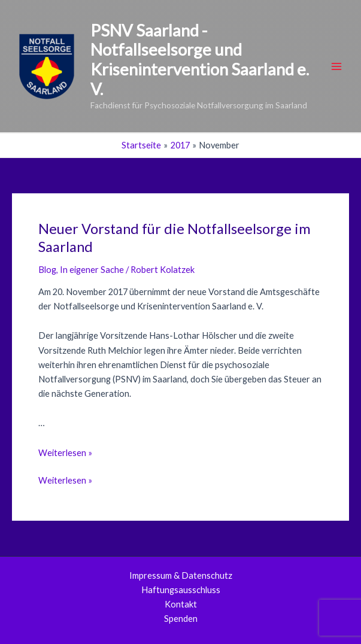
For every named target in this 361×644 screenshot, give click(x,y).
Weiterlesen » (65, 453)
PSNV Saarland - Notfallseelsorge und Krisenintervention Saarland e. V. (200, 60)
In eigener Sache (92, 270)
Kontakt (181, 604)
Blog (47, 270)
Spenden (181, 619)
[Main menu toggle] (336, 66)
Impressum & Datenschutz (181, 575)
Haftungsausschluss (181, 590)
